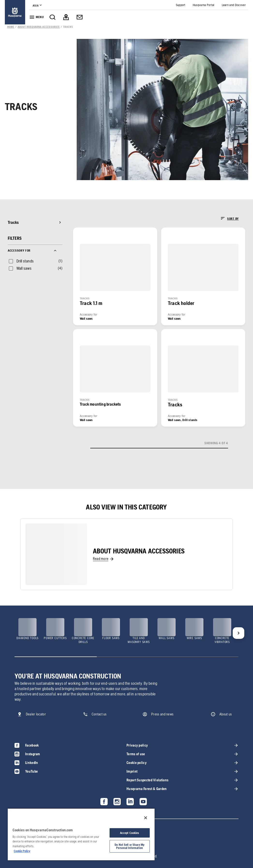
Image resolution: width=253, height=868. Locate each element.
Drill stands (25, 261)
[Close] (146, 818)
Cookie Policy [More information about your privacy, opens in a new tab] (22, 851)
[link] (15, 12)
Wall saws (24, 268)
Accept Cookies (130, 833)
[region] (81, 834)
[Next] (238, 633)
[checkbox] (21, 261)
